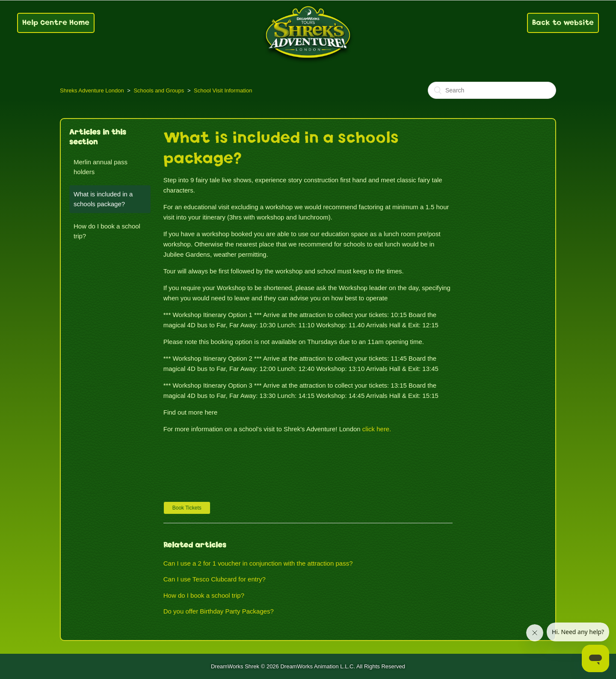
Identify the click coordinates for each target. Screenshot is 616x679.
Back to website (563, 22)
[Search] (492, 90)
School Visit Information (223, 90)
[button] (187, 508)
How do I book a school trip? (107, 231)
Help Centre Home (56, 22)
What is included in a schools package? (103, 199)
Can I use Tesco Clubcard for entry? (215, 579)
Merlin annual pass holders (101, 167)
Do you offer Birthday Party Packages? (219, 611)
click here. (377, 429)
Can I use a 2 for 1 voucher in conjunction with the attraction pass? (258, 563)
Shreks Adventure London (92, 90)
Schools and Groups (159, 90)
